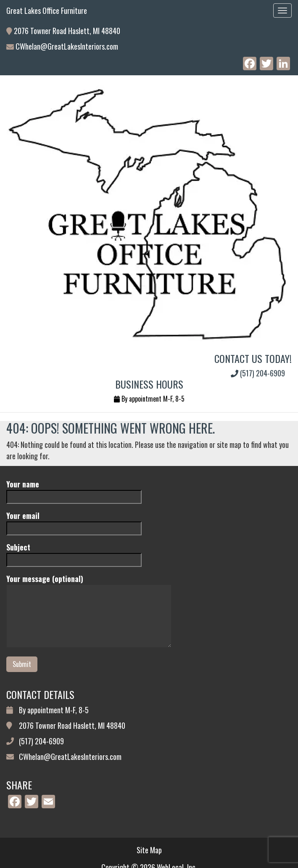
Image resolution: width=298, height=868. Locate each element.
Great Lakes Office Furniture (47, 11)
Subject (74, 553)
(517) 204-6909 (258, 373)
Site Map (149, 850)
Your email (74, 522)
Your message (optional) (89, 611)
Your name (74, 490)
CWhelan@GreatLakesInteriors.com (67, 46)
